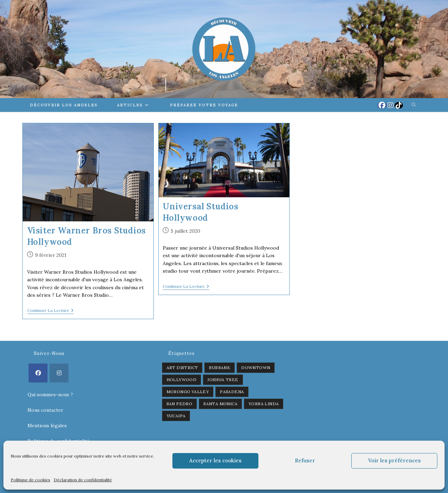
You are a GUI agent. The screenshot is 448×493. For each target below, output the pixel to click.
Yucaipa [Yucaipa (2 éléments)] (176, 416)
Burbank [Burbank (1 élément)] (220, 368)
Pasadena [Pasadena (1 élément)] (232, 392)
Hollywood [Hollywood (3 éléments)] (182, 380)
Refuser (305, 460)
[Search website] (414, 105)
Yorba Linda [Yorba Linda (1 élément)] (264, 404)
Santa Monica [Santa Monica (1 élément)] (220, 404)
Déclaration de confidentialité (83, 480)
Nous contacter (45, 410)
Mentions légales (47, 426)
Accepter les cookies (215, 460)
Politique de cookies (30, 480)
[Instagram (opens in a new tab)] (391, 105)
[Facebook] (38, 373)
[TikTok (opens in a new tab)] (399, 105)
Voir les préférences (394, 460)
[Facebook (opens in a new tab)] (382, 105)
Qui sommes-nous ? (50, 395)
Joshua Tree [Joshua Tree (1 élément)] (223, 380)
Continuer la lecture (50, 311)
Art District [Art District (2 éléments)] (182, 368)
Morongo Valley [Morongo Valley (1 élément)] (188, 392)
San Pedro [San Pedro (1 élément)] (180, 404)
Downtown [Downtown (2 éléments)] (256, 368)
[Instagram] (59, 373)
